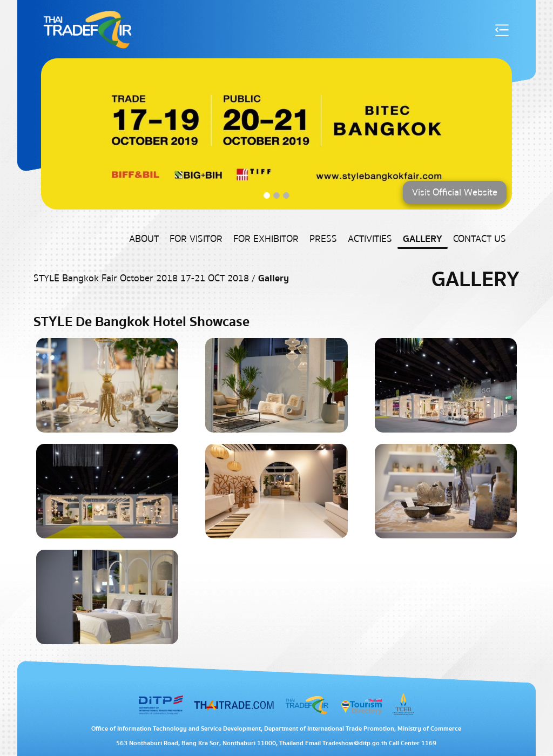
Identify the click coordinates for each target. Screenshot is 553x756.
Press (323, 239)
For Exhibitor (266, 239)
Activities (370, 239)
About (144, 239)
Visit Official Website (455, 193)
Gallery (423, 239)
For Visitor (196, 239)
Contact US (480, 239)
